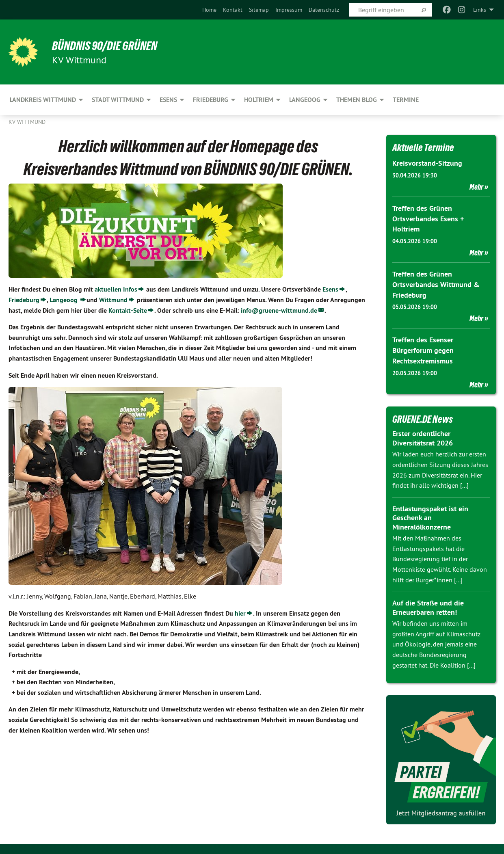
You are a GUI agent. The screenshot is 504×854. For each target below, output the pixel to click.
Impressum (289, 10)
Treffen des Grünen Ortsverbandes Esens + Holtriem (428, 218)
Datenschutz (324, 10)
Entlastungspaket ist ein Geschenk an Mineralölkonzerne (430, 515)
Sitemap (259, 10)
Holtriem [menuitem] (259, 100)
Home (209, 10)
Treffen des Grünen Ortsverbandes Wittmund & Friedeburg (436, 283)
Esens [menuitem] (168, 100)
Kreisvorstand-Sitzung (427, 163)
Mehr (476, 186)
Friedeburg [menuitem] (211, 100)
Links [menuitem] (480, 10)
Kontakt (233, 10)
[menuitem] (209, 10)
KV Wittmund (27, 122)
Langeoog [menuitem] (305, 100)
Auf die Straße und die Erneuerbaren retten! (428, 605)
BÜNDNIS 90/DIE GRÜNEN (109, 45)
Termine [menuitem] (406, 100)
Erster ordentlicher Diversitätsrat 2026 (423, 436)
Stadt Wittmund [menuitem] (118, 100)
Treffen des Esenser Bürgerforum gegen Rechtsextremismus (423, 348)
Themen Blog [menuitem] (357, 100)
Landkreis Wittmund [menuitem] (43, 100)
